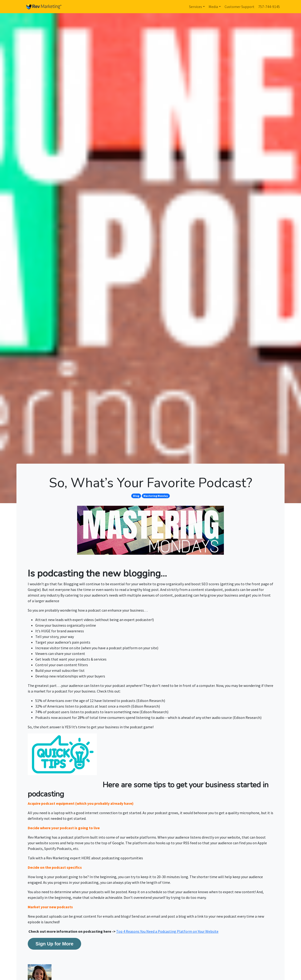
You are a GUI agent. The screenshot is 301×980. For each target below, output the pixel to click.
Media (213, 7)
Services (196, 7)
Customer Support (240, 7)
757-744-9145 (269, 7)
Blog (136, 496)
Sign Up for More (54, 944)
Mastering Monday (156, 496)
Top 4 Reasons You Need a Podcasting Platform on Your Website (167, 931)
